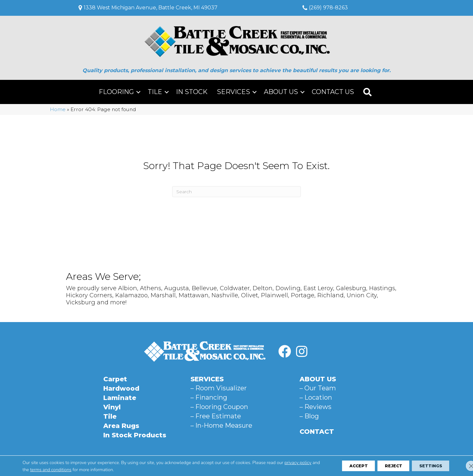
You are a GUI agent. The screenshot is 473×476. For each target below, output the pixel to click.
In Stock (192, 92)
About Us (281, 92)
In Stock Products (135, 435)
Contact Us (333, 92)
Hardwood (121, 388)
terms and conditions (72, 469)
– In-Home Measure (221, 425)
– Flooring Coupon (219, 407)
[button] (138, 92)
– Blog (309, 416)
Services (233, 92)
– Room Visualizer (219, 388)
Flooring (116, 92)
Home (58, 109)
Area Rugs (121, 426)
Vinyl (112, 407)
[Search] (236, 192)
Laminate (120, 398)
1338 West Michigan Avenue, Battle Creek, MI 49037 (151, 8)
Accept (340, 466)
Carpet (115, 379)
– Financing (209, 397)
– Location (316, 397)
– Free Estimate (216, 416)
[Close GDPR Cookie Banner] (463, 466)
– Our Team (318, 388)
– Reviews (315, 407)
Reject (382, 466)
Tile (155, 92)
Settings (427, 466)
